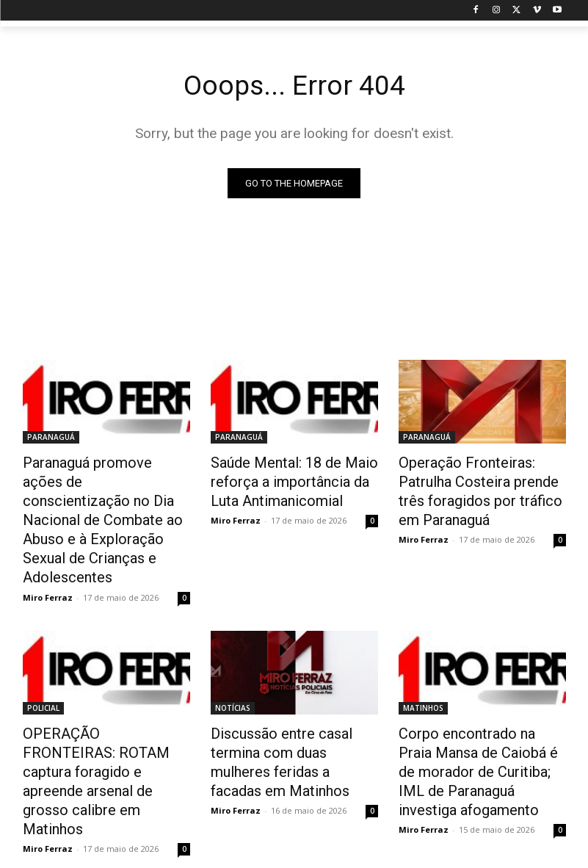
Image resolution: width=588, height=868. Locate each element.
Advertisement (442, 854)
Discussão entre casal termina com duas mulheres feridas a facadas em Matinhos (294, 696)
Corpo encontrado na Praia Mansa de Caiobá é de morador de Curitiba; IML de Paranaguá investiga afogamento (476, 712)
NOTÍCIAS (233, 656)
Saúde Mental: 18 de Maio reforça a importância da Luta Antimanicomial (293, 478)
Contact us (509, 854)
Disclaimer (333, 854)
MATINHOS (423, 656)
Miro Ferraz (48, 545)
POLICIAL (43, 656)
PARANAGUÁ (51, 438)
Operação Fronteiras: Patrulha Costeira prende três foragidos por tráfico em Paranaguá (481, 486)
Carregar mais (294, 795)
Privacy (383, 854)
